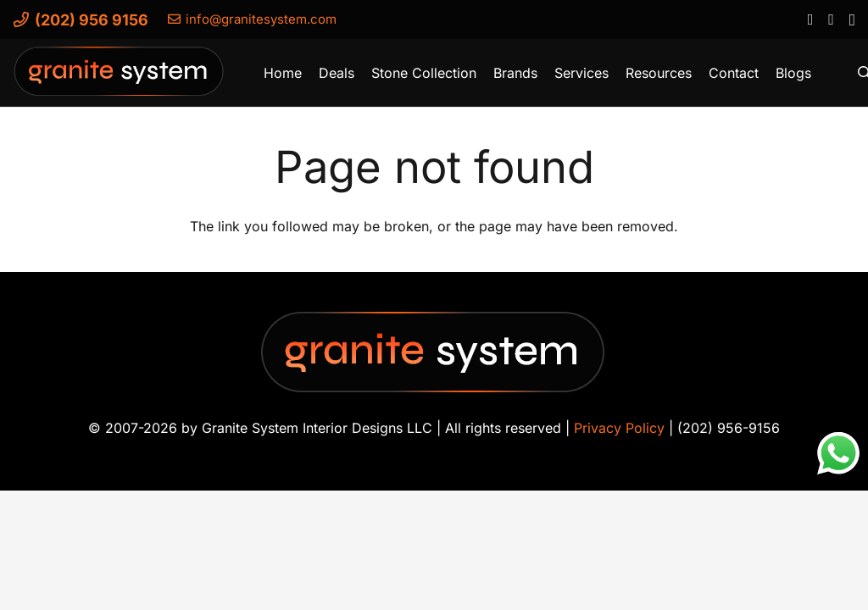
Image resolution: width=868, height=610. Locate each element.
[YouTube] (830, 19)
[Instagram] (851, 19)
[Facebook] (810, 19)
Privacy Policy (619, 428)
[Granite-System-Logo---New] (120, 77)
